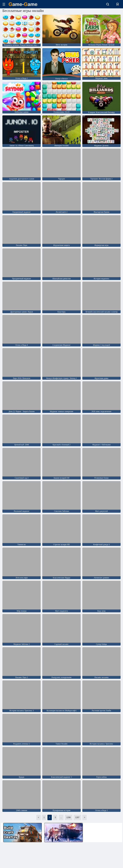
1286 (69, 817)
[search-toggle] (108, 4)
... (61, 817)
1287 (77, 817)
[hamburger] (4, 4)
